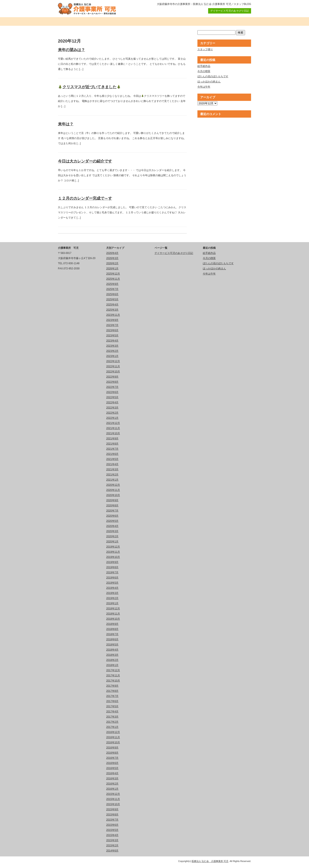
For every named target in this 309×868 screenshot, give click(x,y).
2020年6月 (112, 516)
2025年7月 (112, 289)
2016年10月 (113, 742)
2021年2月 (112, 475)
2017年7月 (112, 696)
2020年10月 (113, 495)
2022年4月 (112, 402)
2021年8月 (112, 444)
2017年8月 (112, 691)
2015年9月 (112, 809)
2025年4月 (112, 305)
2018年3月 (112, 655)
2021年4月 (112, 464)
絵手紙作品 (204, 66)
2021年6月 (112, 454)
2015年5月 (112, 830)
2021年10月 (113, 433)
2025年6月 (112, 294)
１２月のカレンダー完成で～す (85, 198)
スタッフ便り (205, 49)
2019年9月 (112, 562)
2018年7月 (112, 634)
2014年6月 (112, 851)
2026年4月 (112, 253)
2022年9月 (112, 377)
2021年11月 (113, 428)
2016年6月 (112, 763)
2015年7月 (112, 820)
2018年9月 (112, 624)
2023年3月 (112, 346)
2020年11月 (113, 490)
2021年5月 (112, 459)
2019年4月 (112, 588)
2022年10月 (113, 372)
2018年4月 (112, 650)
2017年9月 (112, 686)
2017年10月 (113, 681)
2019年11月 (113, 552)
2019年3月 (112, 593)
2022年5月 (112, 397)
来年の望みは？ (71, 50)
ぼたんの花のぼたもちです (213, 76)
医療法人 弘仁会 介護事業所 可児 (210, 861)
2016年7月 (112, 758)
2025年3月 (112, 310)
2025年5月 (112, 299)
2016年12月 (113, 732)
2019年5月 (112, 583)
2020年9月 (112, 500)
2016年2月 (112, 784)
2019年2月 (112, 598)
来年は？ (66, 124)
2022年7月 (112, 387)
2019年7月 (112, 572)
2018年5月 (112, 645)
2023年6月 (112, 330)
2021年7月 (112, 449)
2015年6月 (112, 825)
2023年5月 (112, 335)
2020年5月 (112, 521)
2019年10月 (113, 557)
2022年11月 (113, 366)
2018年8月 (112, 629)
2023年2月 (112, 351)
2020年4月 (112, 526)
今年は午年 (204, 87)
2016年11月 (113, 737)
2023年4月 (112, 341)
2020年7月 (112, 511)
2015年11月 (113, 799)
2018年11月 (113, 614)
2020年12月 (113, 485)
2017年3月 (112, 717)
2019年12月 (113, 547)
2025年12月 (113, 274)
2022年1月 (112, 418)
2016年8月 (112, 753)
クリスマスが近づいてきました (89, 87)
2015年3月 (112, 840)
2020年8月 (112, 505)
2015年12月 (113, 794)
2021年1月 (112, 480)
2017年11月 (113, 675)
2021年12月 (113, 423)
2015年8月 (112, 815)
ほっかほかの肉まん (209, 82)
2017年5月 (112, 706)
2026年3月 (112, 258)
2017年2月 (112, 722)
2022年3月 (112, 408)
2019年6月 (112, 578)
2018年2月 (112, 660)
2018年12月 (113, 609)
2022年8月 (112, 382)
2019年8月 (112, 567)
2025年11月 (113, 279)
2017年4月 (112, 712)
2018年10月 (113, 619)
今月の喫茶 (204, 71)
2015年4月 (112, 835)
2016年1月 (112, 789)
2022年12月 (113, 361)
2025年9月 (112, 284)
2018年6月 (112, 639)
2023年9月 (112, 320)
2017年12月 (113, 670)
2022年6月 (112, 392)
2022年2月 (112, 413)
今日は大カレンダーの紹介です (85, 161)
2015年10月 (113, 804)
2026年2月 (112, 263)
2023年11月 (113, 315)
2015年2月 (112, 845)
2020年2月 (112, 536)
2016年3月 (112, 778)
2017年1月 (112, 727)
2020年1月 (112, 542)
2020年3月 (112, 531)
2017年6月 (112, 701)
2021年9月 (112, 439)
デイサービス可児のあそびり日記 (230, 11)
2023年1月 (112, 356)
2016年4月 (112, 773)
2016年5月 (112, 768)
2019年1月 (112, 603)
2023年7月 (112, 325)
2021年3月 (112, 469)
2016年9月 (112, 748)
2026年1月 (112, 269)
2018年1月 (112, 665)
